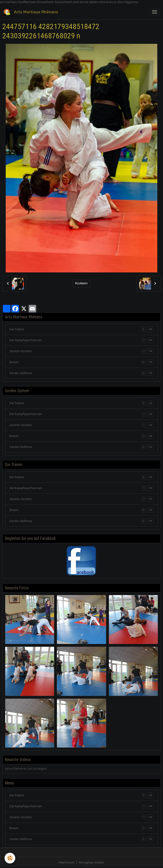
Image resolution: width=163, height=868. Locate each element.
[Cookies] (10, 858)
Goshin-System (21, 351)
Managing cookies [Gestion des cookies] (91, 863)
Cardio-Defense (21, 373)
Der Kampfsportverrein (26, 340)
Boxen (14, 362)
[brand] (32, 12)
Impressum (67, 863)
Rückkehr (81, 283)
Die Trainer (17, 329)
